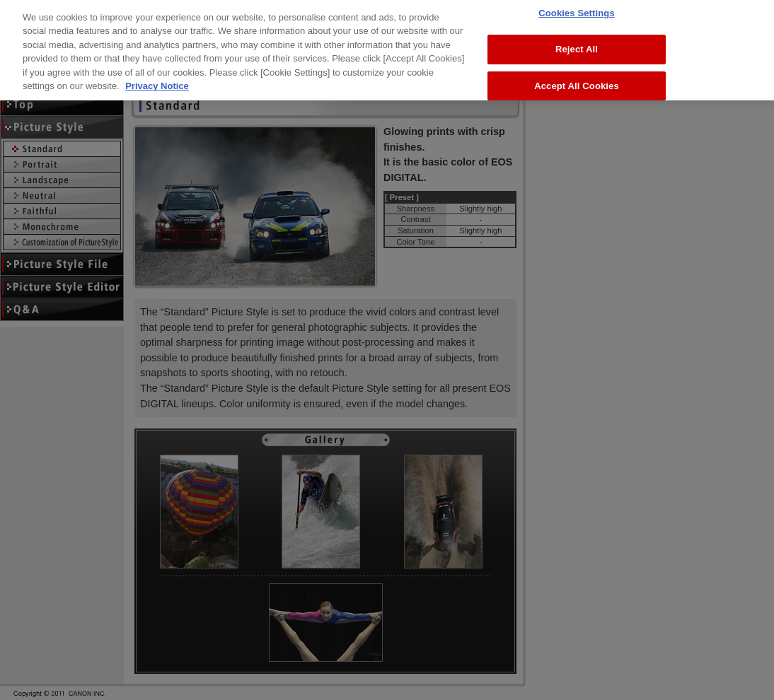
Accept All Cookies (577, 72)
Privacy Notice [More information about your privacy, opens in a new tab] (157, 72)
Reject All (577, 36)
